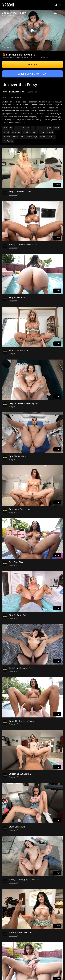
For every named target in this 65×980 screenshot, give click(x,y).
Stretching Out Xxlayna (20, 774)
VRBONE (8, 5)
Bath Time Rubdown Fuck (21, 668)
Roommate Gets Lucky (20, 509)
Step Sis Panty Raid (18, 615)
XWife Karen (17, 97)
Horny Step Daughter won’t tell (24, 880)
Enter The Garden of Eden (21, 721)
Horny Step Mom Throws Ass (23, 245)
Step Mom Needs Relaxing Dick (24, 403)
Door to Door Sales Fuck (21, 933)
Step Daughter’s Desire (20, 192)
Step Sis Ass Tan (17, 298)
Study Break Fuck (17, 827)
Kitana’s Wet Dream (18, 350)
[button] (56, 5)
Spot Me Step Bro (17, 456)
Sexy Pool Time (16, 562)
